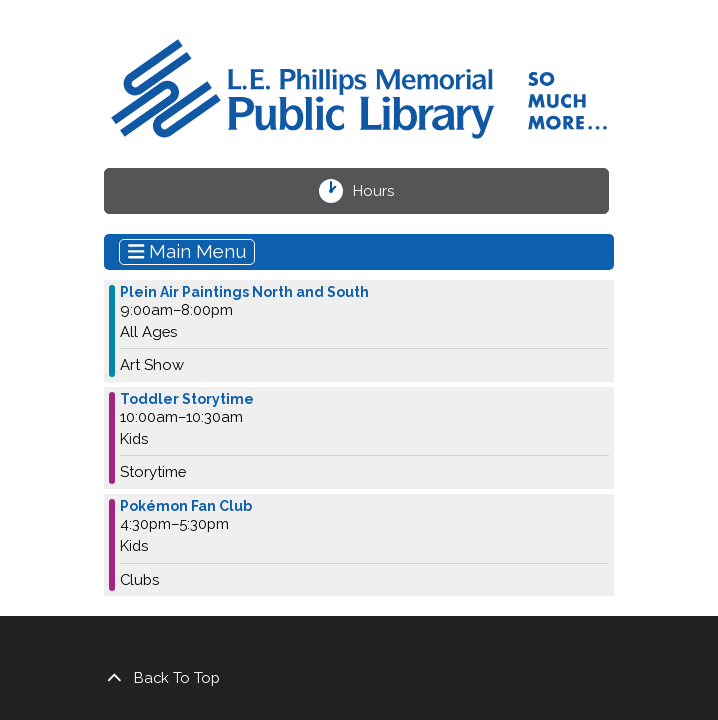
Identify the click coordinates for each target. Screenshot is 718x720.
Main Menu (187, 250)
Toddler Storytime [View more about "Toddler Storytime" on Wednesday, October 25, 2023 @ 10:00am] (187, 399)
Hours (384, 191)
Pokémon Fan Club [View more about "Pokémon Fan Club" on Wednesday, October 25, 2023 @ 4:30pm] (186, 506)
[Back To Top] (359, 678)
